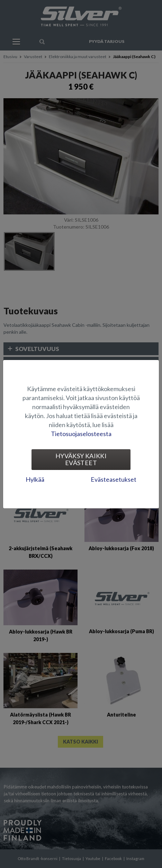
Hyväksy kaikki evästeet (81, 459)
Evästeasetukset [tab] (114, 479)
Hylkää (35, 479)
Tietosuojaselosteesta (81, 434)
